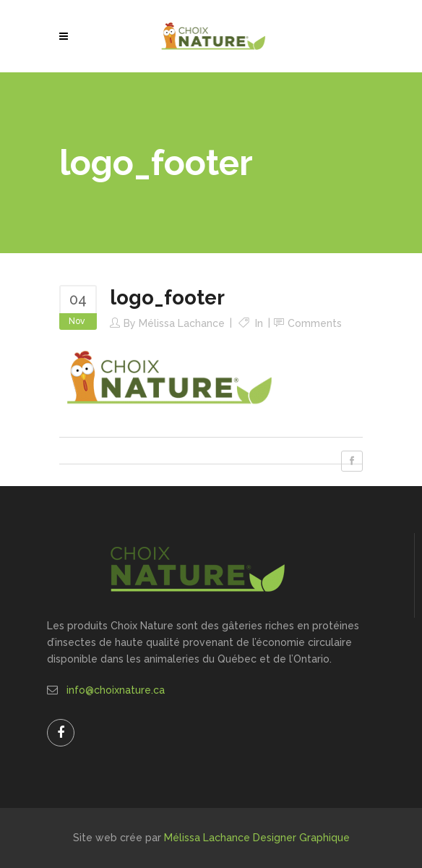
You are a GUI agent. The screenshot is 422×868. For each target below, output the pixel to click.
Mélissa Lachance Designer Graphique (257, 838)
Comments (315, 323)
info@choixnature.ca (116, 690)
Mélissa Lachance (182, 323)
